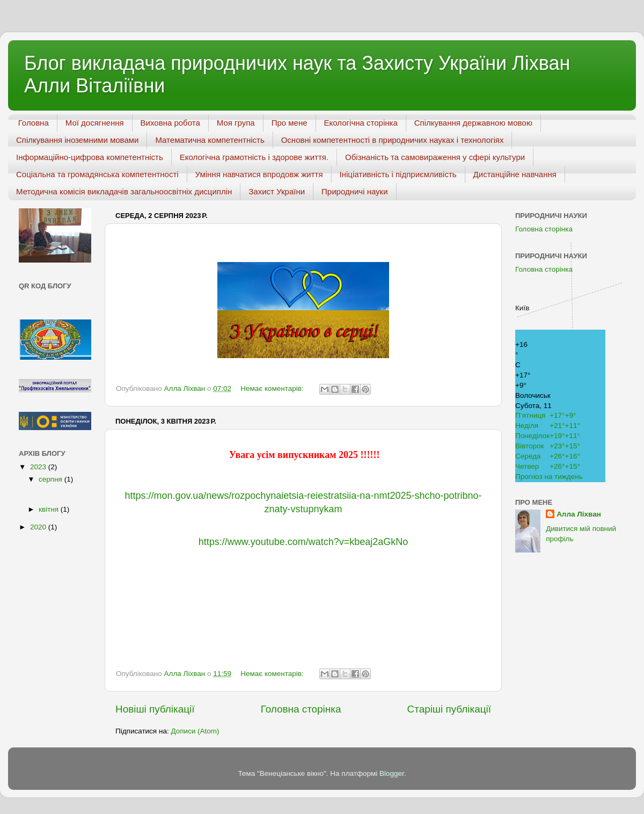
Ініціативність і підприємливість (398, 174)
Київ (522, 308)
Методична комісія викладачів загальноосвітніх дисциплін (124, 191)
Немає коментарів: (273, 388)
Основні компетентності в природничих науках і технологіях (393, 140)
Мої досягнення (95, 123)
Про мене (290, 123)
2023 (39, 467)
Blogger (392, 773)
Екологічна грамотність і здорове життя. (254, 157)
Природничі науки (355, 191)
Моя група (236, 123)
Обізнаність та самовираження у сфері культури (435, 157)
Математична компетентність (210, 140)
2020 (39, 527)
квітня (50, 509)
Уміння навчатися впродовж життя (259, 174)
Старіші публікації (449, 709)
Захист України (277, 191)
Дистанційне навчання (515, 174)
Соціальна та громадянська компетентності (97, 174)
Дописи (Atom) (195, 731)
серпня (52, 479)
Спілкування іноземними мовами (77, 140)
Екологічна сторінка (361, 123)
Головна (34, 123)
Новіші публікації (155, 709)
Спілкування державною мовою (473, 123)
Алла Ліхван (579, 514)
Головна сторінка (301, 709)
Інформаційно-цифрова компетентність (90, 157)
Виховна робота (170, 123)
